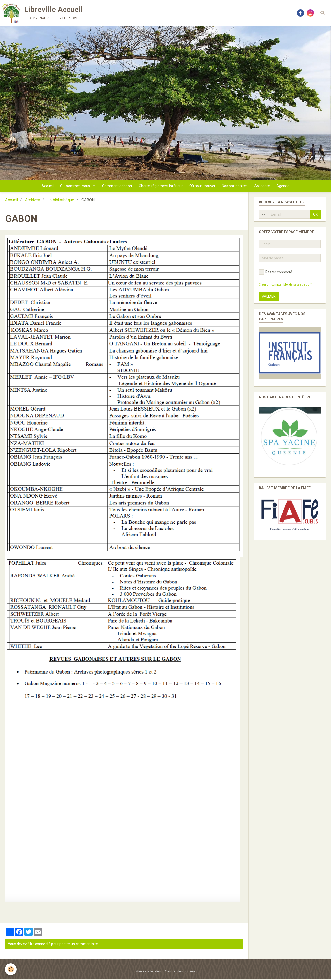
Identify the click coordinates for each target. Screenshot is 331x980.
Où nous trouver (203, 186)
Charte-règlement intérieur (160, 186)
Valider (269, 297)
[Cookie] (11, 969)
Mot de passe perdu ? (298, 286)
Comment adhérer (115, 186)
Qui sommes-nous (73, 186)
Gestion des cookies (180, 972)
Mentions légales (148, 972)
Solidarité (265, 186)
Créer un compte (270, 286)
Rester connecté (276, 273)
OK (315, 215)
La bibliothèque (61, 201)
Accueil (43, 186)
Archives (33, 201)
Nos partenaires (237, 186)
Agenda (287, 186)
